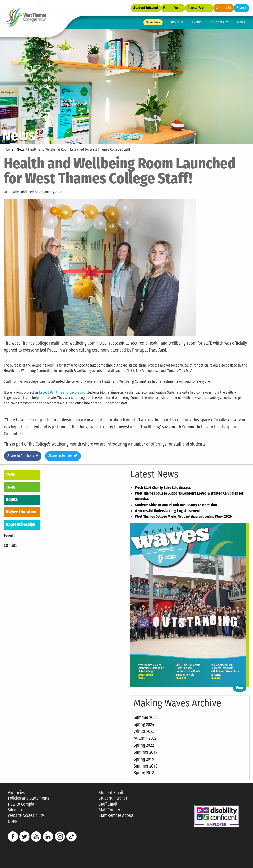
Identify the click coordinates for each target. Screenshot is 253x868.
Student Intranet (146, 8)
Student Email (111, 793)
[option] (126, 86)
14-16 (11, 474)
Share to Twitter (63, 456)
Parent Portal (173, 8)
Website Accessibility (26, 816)
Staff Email (108, 804)
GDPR (13, 822)
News (241, 22)
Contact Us (224, 8)
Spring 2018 (144, 773)
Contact (10, 545)
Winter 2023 (144, 731)
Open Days (153, 22)
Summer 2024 (146, 717)
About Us (177, 22)
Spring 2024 (144, 724)
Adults (12, 499)
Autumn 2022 (145, 738)
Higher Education (21, 512)
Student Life (220, 22)
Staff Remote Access (116, 816)
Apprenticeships (20, 524)
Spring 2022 (144, 745)
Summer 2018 (146, 766)
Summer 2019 (146, 752)
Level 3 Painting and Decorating (62, 392)
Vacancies (16, 793)
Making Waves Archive (178, 703)
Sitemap (15, 810)
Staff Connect (110, 810)
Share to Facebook (23, 456)
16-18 (11, 487)
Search (242, 8)
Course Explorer (199, 8)
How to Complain (23, 804)
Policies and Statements (28, 798)
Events (197, 22)
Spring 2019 (144, 759)
